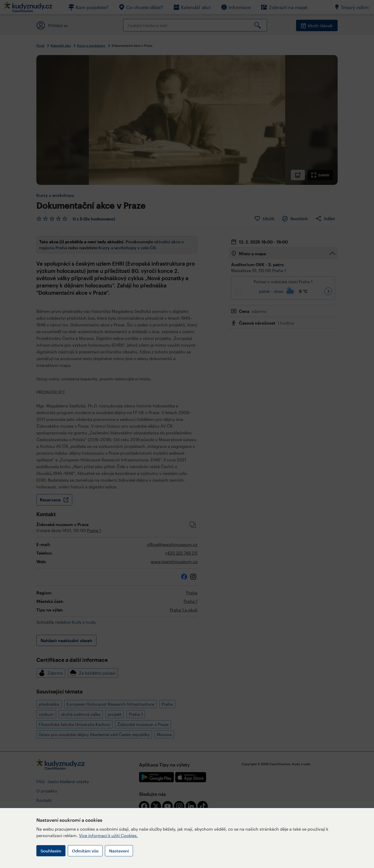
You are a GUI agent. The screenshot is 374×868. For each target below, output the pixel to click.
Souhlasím (51, 851)
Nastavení (119, 851)
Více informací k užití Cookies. (108, 835)
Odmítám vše (85, 851)
